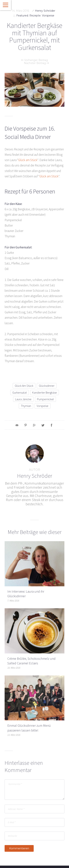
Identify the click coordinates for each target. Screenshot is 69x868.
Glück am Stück (28, 160)
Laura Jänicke (23, 399)
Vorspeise (48, 16)
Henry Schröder (45, 11)
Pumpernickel (45, 399)
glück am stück (24, 386)
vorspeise (43, 406)
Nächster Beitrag (36, 63)
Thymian (26, 406)
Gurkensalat (20, 392)
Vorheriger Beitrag (35, 60)
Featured (22, 16)
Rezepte (35, 16)
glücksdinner (47, 386)
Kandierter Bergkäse (45, 392)
